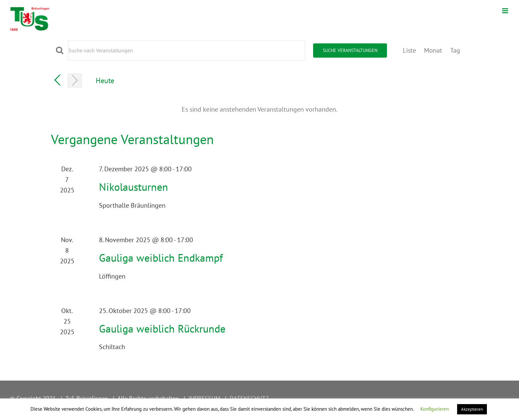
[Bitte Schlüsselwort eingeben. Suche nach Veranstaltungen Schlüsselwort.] (187, 50)
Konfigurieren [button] (435, 409)
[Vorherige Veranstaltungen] (57, 80)
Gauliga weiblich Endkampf (161, 258)
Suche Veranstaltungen (350, 50)
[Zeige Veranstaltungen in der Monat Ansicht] (433, 50)
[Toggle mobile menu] (506, 11)
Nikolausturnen (134, 187)
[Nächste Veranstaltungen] (75, 80)
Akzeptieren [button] (472, 409)
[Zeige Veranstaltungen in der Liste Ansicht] (409, 50)
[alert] (259, 109)
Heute (105, 80)
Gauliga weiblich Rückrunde (162, 329)
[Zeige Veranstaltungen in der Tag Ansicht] (455, 50)
